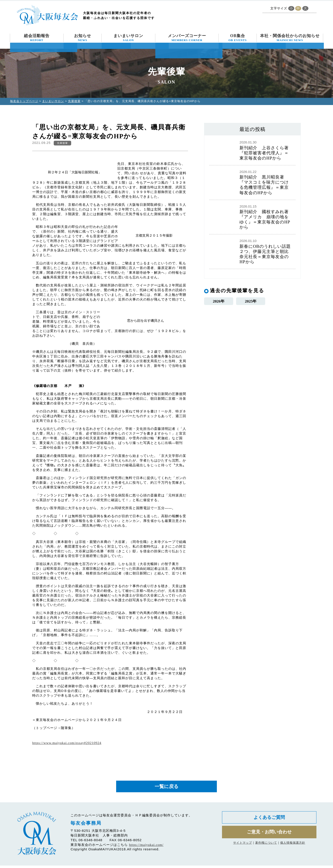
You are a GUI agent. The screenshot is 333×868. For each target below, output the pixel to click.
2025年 (251, 302)
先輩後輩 (74, 101)
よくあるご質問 (269, 821)
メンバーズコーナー (187, 38)
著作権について (266, 849)
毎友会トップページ (24, 101)
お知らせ (83, 38)
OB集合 (238, 38)
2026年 (219, 302)
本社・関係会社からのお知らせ (290, 38)
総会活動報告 (37, 38)
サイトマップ (243, 849)
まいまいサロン (128, 38)
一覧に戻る (166, 788)
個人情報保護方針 (293, 849)
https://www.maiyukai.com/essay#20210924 (67, 743)
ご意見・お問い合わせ (269, 837)
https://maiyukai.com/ (146, 847)
